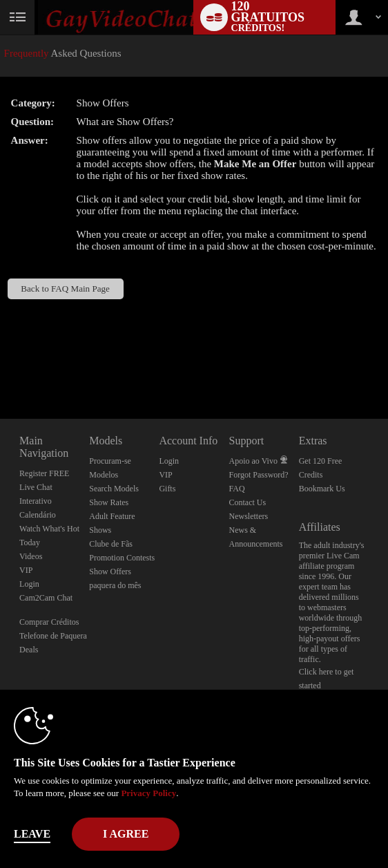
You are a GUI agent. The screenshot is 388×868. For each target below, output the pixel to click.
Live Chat (36, 487)
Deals (29, 650)
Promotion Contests (122, 558)
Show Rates (109, 502)
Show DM (0, 367)
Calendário (38, 515)
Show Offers (110, 572)
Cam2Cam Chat (46, 598)
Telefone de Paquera (53, 636)
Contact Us (248, 502)
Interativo (36, 501)
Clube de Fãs (111, 544)
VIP (26, 570)
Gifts (167, 489)
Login (29, 584)
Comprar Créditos (49, 622)
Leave (32, 834)
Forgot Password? (259, 475)
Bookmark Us (322, 489)
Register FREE (44, 473)
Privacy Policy (148, 793)
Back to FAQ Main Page (65, 289)
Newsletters (249, 516)
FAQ (237, 489)
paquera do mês (115, 585)
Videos (31, 556)
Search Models (114, 489)
